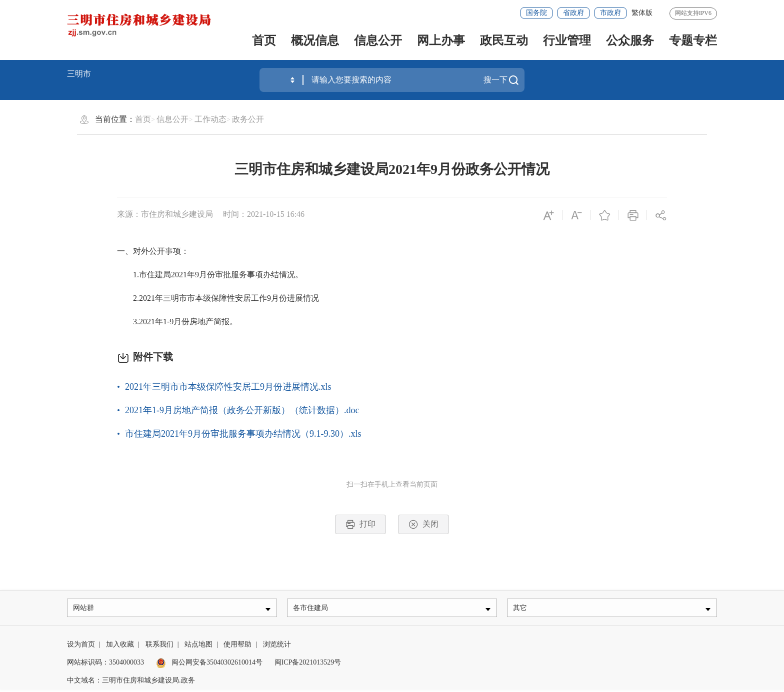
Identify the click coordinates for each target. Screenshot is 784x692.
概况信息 (315, 40)
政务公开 (248, 119)
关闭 (423, 524)
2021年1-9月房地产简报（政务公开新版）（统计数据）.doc (242, 410)
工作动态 (210, 119)
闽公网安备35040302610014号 (209, 665)
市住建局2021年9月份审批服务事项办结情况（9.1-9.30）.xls (243, 434)
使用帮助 (237, 647)
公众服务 (630, 40)
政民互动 (504, 40)
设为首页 (81, 647)
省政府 (573, 13)
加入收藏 (120, 647)
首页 (264, 40)
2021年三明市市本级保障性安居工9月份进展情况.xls (228, 387)
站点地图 (198, 647)
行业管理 (567, 40)
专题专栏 (693, 40)
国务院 (536, 13)
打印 (360, 524)
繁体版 (642, 13)
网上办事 (441, 40)
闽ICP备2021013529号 (308, 665)
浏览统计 (277, 647)
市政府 (610, 13)
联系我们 (159, 647)
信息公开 (378, 40)
